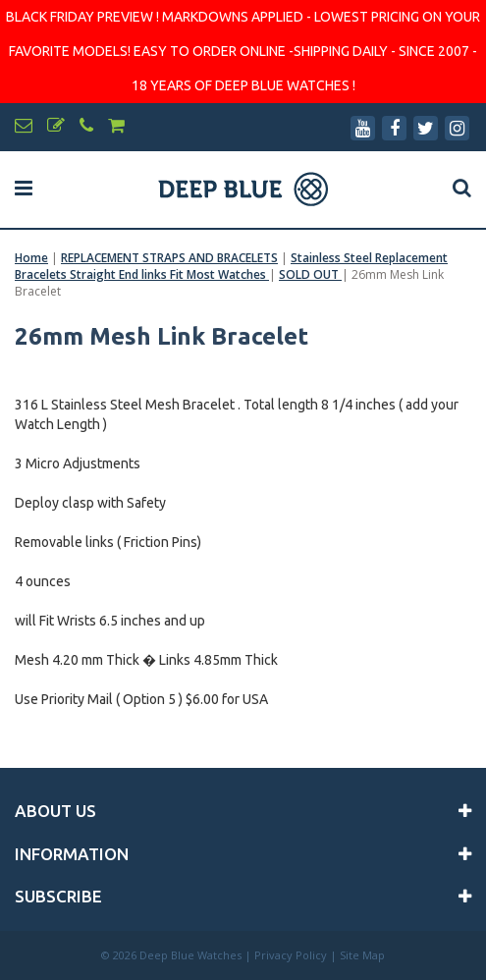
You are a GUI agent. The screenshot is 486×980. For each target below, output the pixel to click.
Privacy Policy (291, 955)
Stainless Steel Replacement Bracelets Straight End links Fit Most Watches (231, 266)
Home (31, 258)
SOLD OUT (310, 274)
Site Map (362, 955)
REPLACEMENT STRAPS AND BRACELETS (169, 258)
